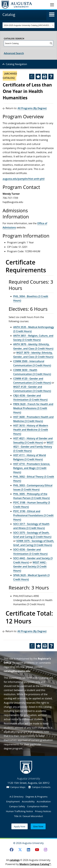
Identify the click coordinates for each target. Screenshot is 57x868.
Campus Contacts (39, 787)
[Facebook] (12, 850)
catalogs (15, 860)
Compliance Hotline (37, 806)
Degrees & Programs (36, 797)
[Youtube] (37, 850)
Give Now (38, 826)
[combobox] (28, 25)
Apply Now (20, 826)
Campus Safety (17, 806)
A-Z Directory (16, 797)
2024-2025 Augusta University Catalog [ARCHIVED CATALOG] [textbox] (28, 25)
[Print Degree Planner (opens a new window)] (32, 77)
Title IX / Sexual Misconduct (28, 816)
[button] (52, 15)
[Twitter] (20, 850)
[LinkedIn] (29, 850)
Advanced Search (14, 53)
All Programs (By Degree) (32, 108)
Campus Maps (16, 787)
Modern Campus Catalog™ (35, 864)
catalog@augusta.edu (17, 671)
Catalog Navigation (16, 64)
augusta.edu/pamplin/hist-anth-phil (24, 179)
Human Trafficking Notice (19, 811)
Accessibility (28, 801)
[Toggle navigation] (52, 5)
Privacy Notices (43, 811)
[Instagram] (45, 850)
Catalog (9, 14)
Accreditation (44, 801)
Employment (13, 801)
